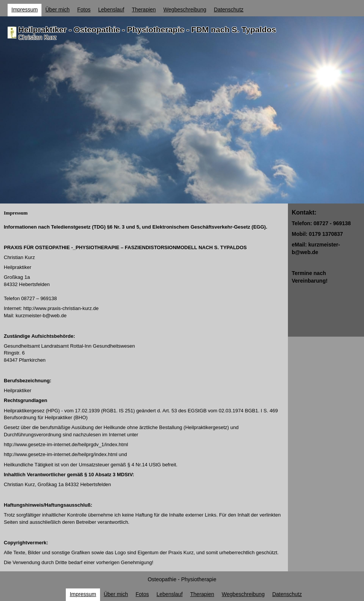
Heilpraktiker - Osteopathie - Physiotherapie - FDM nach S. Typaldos (147, 29)
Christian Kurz (37, 37)
